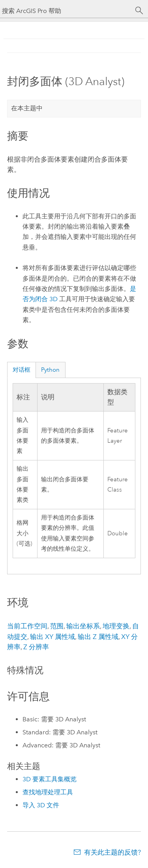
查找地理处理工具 (48, 792)
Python (50, 370)
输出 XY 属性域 (52, 637)
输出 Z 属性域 (98, 637)
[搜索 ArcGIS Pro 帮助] (66, 11)
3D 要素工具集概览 (50, 779)
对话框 (22, 370)
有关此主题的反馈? (112, 852)
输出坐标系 (83, 626)
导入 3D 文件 (41, 805)
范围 (57, 626)
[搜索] (139, 11)
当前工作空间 (27, 626)
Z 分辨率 (36, 647)
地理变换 (116, 626)
